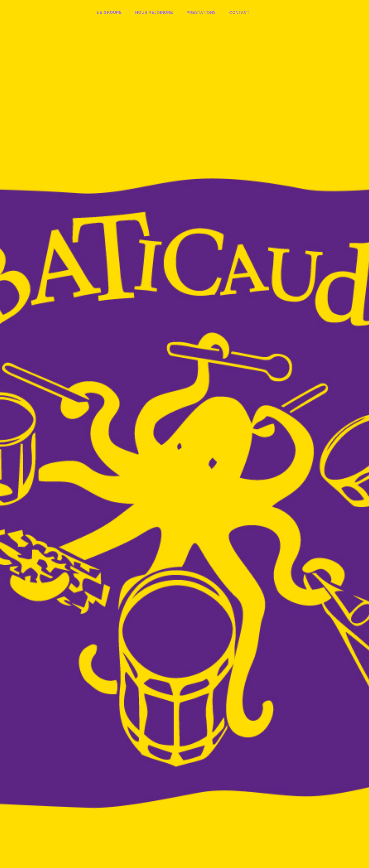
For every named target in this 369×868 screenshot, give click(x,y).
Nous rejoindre (154, 12)
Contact (239, 12)
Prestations (201, 12)
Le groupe (109, 12)
